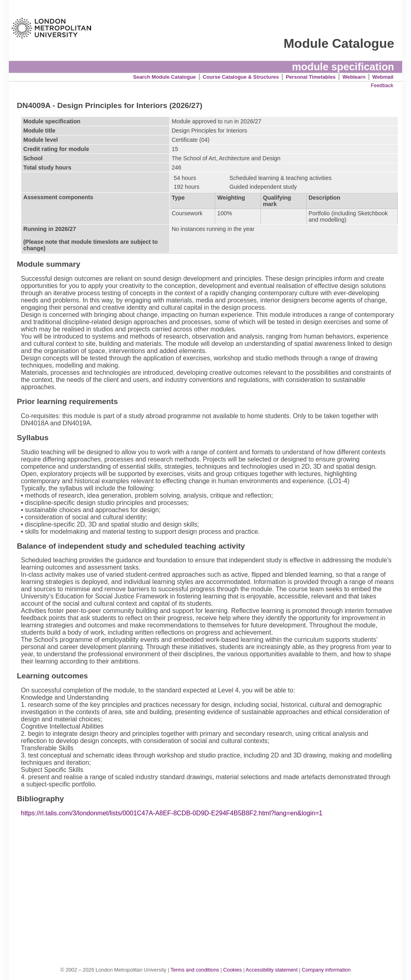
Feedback (382, 85)
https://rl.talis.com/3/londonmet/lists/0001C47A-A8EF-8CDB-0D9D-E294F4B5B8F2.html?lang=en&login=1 (172, 813)
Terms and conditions (195, 970)
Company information (326, 970)
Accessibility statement (272, 970)
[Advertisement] (210, 883)
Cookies (232, 970)
